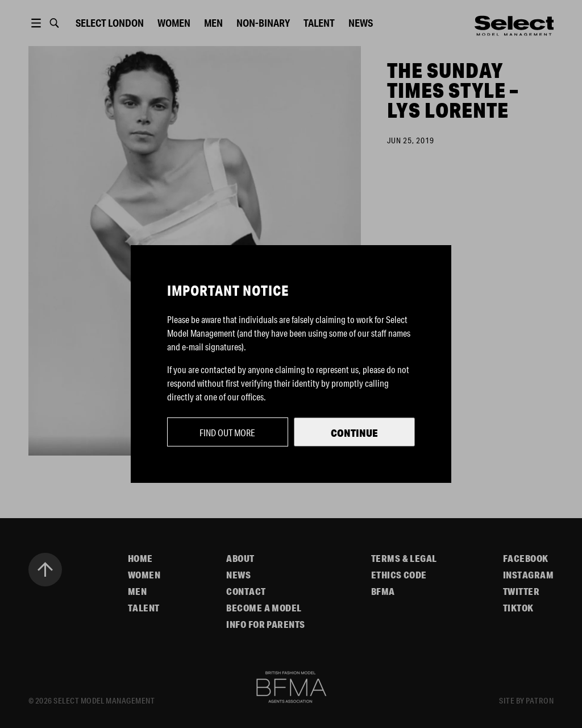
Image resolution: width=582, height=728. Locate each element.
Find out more (227, 433)
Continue (354, 433)
